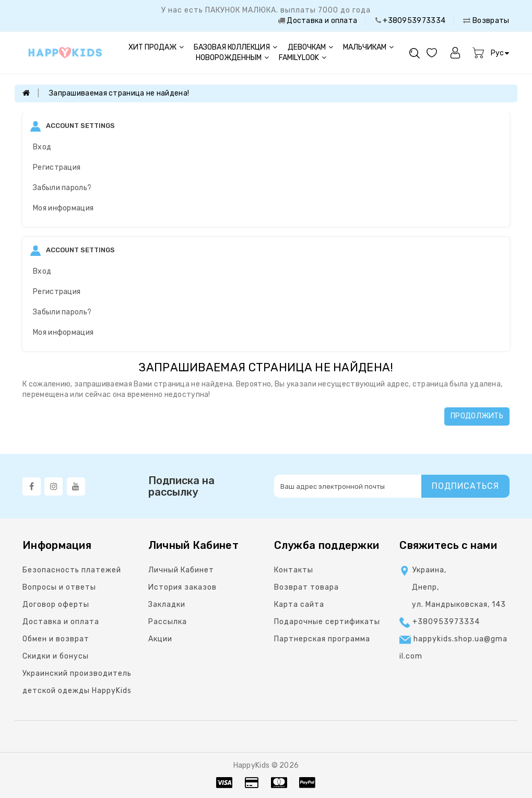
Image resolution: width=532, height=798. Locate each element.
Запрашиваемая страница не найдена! (119, 93)
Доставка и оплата (321, 21)
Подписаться (465, 486)
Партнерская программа (322, 639)
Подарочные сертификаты (327, 622)
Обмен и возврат (56, 639)
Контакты (294, 570)
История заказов (182, 587)
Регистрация (57, 167)
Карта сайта (299, 605)
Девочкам (310, 47)
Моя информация (63, 208)
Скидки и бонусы (56, 656)
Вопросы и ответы (59, 587)
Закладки (167, 605)
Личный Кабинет (181, 570)
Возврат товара (306, 587)
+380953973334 (413, 21)
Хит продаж (156, 47)
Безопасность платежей (72, 570)
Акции (160, 639)
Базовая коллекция (235, 47)
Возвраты (490, 21)
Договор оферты (56, 605)
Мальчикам (368, 47)
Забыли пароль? (62, 188)
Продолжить (477, 416)
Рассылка (168, 622)
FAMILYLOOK (303, 58)
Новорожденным (232, 58)
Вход (42, 147)
